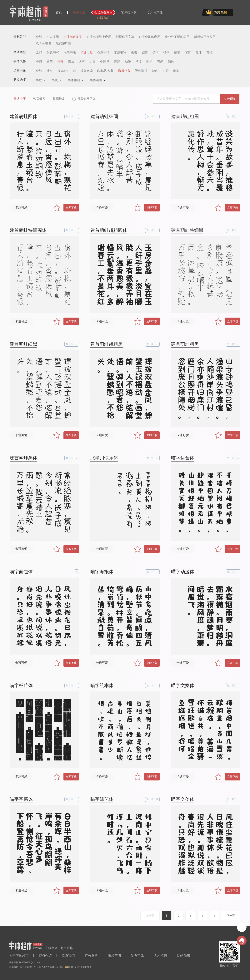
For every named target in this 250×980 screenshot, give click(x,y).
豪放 (71, 62)
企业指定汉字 (73, 37)
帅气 (60, 62)
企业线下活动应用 (177, 37)
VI (74, 71)
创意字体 (103, 52)
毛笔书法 (70, 52)
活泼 (139, 62)
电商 (176, 71)
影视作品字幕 (125, 37)
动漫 (128, 62)
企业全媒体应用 (149, 37)
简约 (171, 62)
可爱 (160, 62)
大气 (82, 62)
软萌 (50, 62)
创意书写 (53, 52)
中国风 (105, 62)
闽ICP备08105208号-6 (80, 967)
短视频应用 (63, 43)
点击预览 (230, 99)
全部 (39, 37)
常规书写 (120, 52)
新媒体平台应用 (205, 37)
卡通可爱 (87, 52)
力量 (92, 62)
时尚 (149, 62)
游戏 (155, 71)
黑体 (199, 52)
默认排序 (20, 99)
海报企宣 (124, 71)
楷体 (166, 52)
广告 (166, 71)
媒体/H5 (63, 71)
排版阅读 (87, 71)
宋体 (188, 52)
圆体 (145, 52)
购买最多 (39, 99)
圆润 (117, 62)
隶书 (134, 52)
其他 (209, 52)
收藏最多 (59, 99)
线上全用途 (43, 43)
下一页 (231, 916)
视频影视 (141, 71)
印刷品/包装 (105, 71)
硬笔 (177, 52)
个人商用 (53, 37)
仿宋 (156, 52)
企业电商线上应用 (99, 37)
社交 (50, 71)
